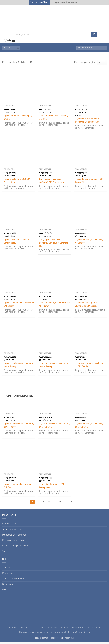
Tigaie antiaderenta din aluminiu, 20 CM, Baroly (54, 367)
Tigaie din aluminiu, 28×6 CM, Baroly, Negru (17, 183)
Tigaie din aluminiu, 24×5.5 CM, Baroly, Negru (89, 183)
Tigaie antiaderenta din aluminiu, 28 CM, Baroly (54, 427)
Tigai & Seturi (9, 108)
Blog (5, 592)
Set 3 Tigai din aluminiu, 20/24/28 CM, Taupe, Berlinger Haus (54, 245)
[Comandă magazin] (92, 50)
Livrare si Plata (10, 526)
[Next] (77, 504)
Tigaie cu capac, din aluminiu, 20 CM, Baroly (89, 427)
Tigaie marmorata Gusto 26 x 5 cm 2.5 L (54, 120)
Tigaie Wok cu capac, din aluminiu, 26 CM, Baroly (87, 307)
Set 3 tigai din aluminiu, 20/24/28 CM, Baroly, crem (52, 183)
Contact (6, 570)
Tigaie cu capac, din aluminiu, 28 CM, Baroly (54, 307)
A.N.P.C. (91, 630)
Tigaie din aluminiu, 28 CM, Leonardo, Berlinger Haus (88, 122)
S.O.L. (99, 630)
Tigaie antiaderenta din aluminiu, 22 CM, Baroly (90, 367)
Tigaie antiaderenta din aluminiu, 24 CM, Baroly (19, 427)
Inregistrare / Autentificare (65, 2)
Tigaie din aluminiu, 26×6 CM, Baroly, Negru (17, 243)
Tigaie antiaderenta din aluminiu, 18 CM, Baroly (19, 367)
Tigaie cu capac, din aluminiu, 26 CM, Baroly (19, 307)
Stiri (4, 553)
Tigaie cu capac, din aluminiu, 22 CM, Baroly (19, 488)
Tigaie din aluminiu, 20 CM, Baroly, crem (52, 488)
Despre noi (8, 586)
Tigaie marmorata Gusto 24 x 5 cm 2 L (18, 120)
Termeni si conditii (11, 531)
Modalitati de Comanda (14, 537)
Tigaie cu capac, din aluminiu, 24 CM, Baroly (90, 243)
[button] (6, 29)
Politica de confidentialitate (16, 542)
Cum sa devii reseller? (14, 581)
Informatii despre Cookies (15, 548)
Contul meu (8, 575)
